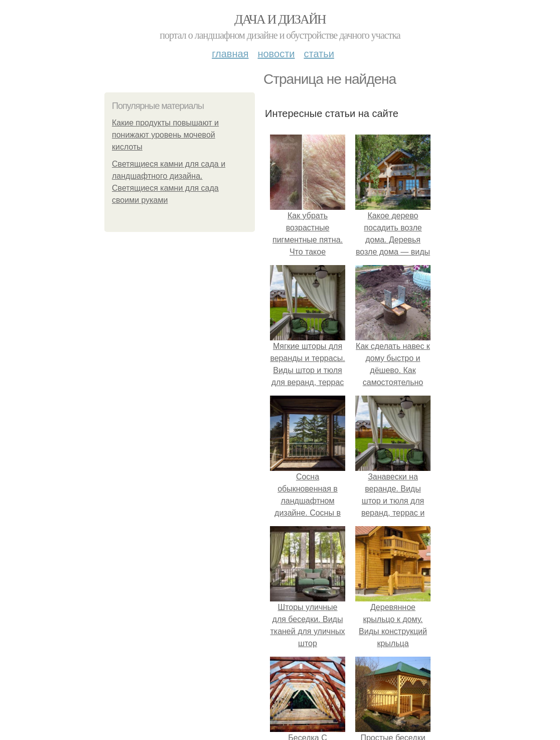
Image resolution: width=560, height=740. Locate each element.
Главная (230, 54)
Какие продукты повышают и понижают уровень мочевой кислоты (165, 135)
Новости (276, 54)
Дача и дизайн (280, 19)
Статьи (319, 54)
